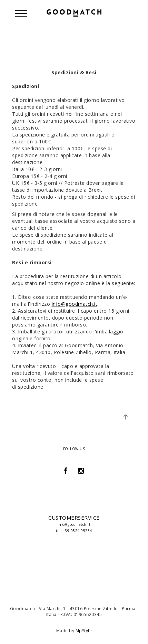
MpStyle (84, 631)
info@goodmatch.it (75, 304)
